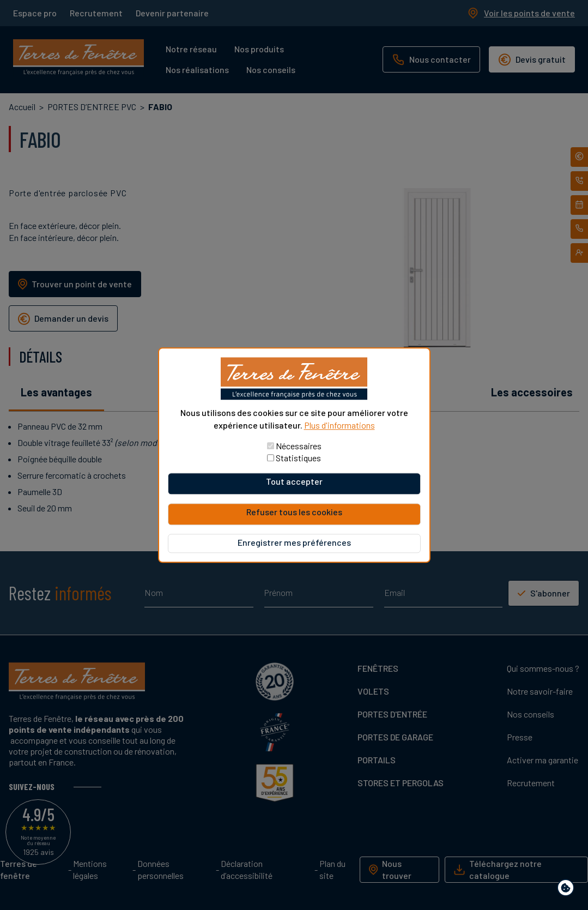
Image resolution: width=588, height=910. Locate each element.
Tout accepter (294, 481)
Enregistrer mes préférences (294, 542)
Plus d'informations (340, 425)
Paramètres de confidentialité (568, 890)
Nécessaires (299, 446)
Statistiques (298, 458)
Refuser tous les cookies (294, 512)
